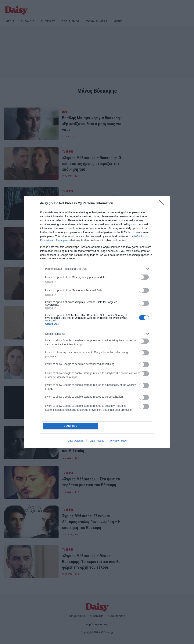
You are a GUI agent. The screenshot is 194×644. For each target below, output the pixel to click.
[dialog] (97, 322)
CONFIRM (71, 426)
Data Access (97, 441)
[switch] (144, 277)
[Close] (163, 203)
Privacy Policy (118, 441)
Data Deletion (75, 441)
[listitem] (97, 269)
